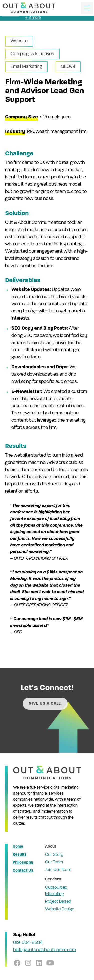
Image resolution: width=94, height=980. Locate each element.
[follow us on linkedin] (39, 963)
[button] (86, 8)
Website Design (60, 909)
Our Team (54, 862)
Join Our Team (58, 870)
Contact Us (23, 871)
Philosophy (23, 863)
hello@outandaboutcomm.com (44, 950)
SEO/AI (68, 67)
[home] (29, 8)
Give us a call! (53, 704)
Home (18, 847)
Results (20, 855)
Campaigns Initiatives (32, 54)
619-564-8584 (28, 943)
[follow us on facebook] (17, 963)
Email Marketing (26, 67)
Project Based (58, 902)
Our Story (54, 855)
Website (19, 41)
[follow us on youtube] (50, 963)
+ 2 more (33, 17)
